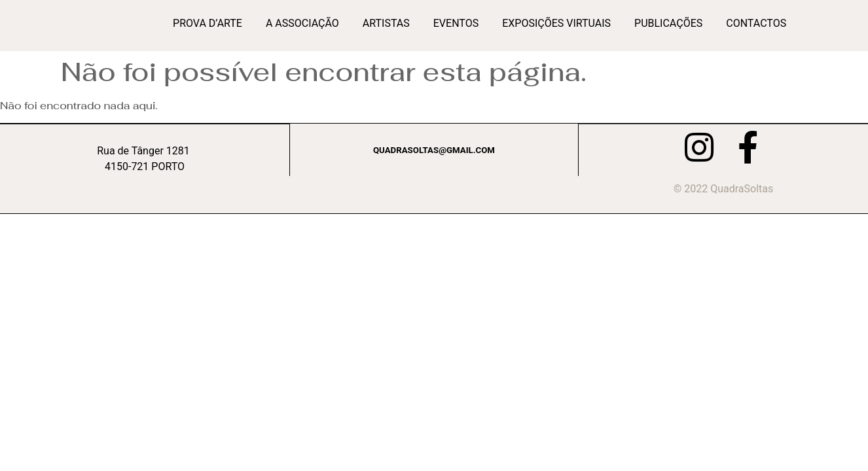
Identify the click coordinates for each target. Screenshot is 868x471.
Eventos (456, 23)
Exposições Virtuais (556, 23)
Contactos (756, 23)
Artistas (386, 23)
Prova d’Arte (208, 23)
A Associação (302, 23)
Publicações (668, 23)
